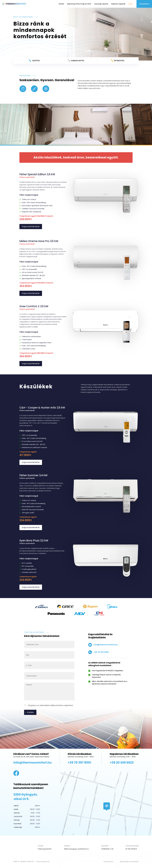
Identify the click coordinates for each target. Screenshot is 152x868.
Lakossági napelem (101, 4)
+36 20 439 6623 (122, 763)
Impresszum (109, 862)
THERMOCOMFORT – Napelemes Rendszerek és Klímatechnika (14, 4)
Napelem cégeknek (118, 4)
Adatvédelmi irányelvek (129, 862)
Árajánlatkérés (144, 4)
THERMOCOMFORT (27, 862)
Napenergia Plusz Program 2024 (79, 4)
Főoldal (61, 4)
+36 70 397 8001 (99, 652)
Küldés (31, 712)
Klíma (131, 4)
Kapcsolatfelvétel (31, 227)
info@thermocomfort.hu (103, 645)
